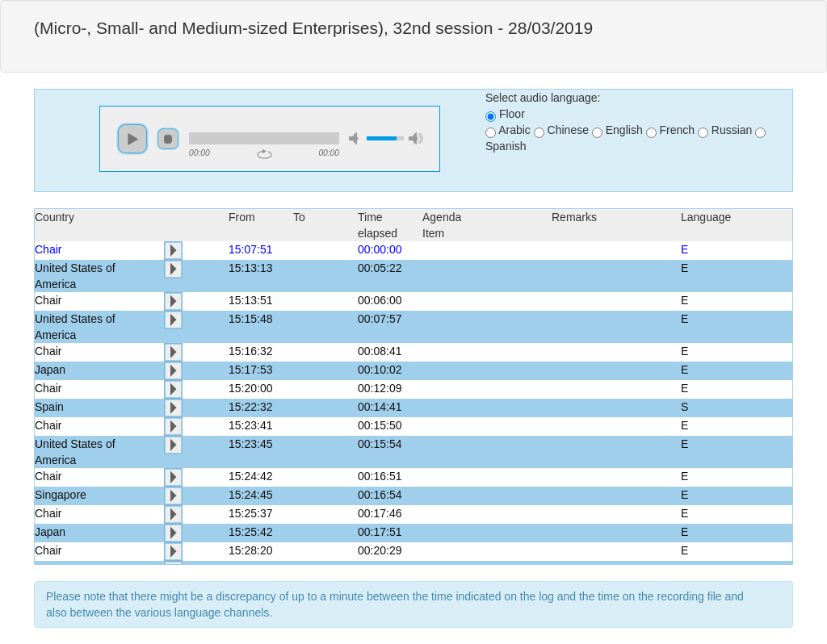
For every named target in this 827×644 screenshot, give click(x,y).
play (132, 139)
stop (168, 139)
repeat (264, 154)
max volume (416, 138)
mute (356, 138)
